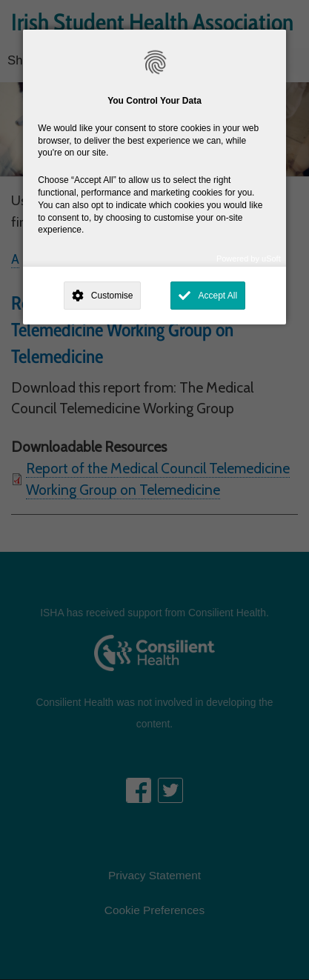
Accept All (217, 296)
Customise (112, 296)
